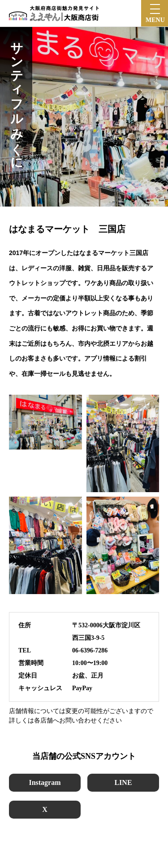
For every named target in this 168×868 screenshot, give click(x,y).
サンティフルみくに (16, 98)
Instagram (45, 782)
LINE (123, 782)
